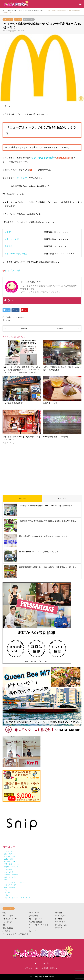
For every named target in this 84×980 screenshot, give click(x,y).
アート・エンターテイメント (38, 925)
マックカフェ (23, 178)
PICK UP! (22, 498)
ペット (31, 928)
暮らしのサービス (61, 925)
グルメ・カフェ (8, 19)
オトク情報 (58, 919)
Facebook (40, 963)
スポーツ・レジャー (61, 922)
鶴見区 (8, 320)
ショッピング (7, 922)
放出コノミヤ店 (12, 239)
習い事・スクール (61, 916)
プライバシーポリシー (33, 968)
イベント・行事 (8, 916)
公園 (4, 925)
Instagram (44, 963)
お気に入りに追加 (13, 271)
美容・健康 (58, 913)
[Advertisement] (42, 467)
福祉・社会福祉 (8, 928)
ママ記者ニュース (29, 19)
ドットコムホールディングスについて (15, 934)
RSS (48, 963)
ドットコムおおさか (18, 317)
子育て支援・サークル (10, 919)
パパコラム (6, 931)
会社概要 (45, 968)
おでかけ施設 (33, 916)
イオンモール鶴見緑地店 (16, 254)
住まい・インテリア (35, 919)
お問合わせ (54, 968)
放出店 (8, 232)
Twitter (36, 963)
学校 (4, 913)
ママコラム (18, 19)
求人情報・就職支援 (35, 922)
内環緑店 (9, 246)
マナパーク (32, 931)
